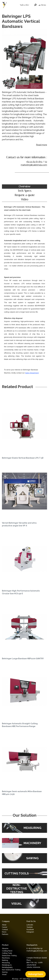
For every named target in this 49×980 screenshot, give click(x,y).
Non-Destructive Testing (11, 970)
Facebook (30, 930)
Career (5, 927)
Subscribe (24, 5)
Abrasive (5, 948)
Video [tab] (25, 199)
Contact (5, 930)
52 (46, 162)
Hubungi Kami (36, 974)
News (4, 932)
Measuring (6, 963)
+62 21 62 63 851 (34, 162)
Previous (5, 52)
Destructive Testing (9, 956)
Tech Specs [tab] (24, 191)
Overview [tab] (24, 186)
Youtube (30, 927)
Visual (4, 974)
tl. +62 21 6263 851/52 (34, 948)
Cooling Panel (7, 951)
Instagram (30, 932)
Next (44, 52)
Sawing (5, 972)
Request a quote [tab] (25, 195)
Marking (5, 960)
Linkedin (30, 925)
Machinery (6, 958)
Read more (42, 145)
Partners (5, 934)
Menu (42, 5)
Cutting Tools (7, 953)
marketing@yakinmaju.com (34, 165)
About (4, 925)
